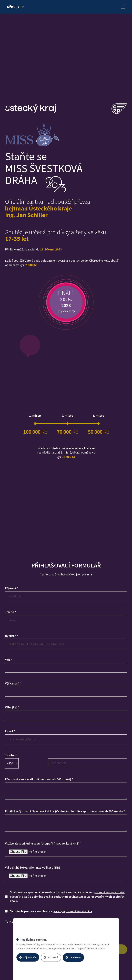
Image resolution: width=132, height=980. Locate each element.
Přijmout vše (28, 957)
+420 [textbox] (10, 763)
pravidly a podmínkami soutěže (72, 911)
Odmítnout (73, 957)
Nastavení (51, 957)
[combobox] (12, 763)
